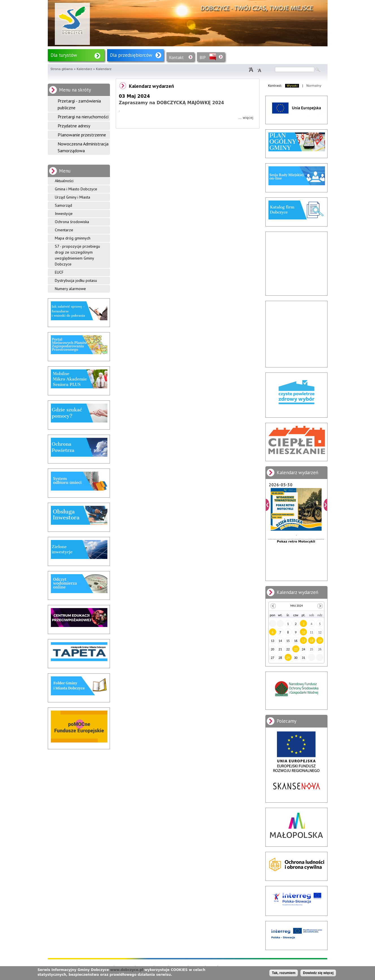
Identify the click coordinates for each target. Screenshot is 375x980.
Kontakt (176, 57)
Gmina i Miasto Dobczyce (76, 189)
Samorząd (63, 205)
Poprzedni (267, 505)
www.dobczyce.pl (127, 970)
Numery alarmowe (70, 289)
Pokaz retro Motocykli (296, 542)
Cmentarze (64, 230)
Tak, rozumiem (284, 973)
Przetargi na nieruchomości (83, 117)
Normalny (314, 86)
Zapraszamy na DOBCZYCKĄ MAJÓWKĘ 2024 (172, 103)
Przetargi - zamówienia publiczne (79, 104)
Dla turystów (64, 55)
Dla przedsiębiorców (131, 55)
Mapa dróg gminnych (73, 238)
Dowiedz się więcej (318, 973)
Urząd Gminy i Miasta (72, 197)
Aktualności (64, 181)
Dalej (325, 505)
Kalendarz (84, 69)
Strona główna (62, 69)
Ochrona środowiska (72, 222)
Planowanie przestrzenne (82, 135)
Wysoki (292, 86)
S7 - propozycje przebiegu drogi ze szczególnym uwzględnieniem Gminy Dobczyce (77, 255)
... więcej (246, 118)
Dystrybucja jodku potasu (76, 280)
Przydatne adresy (74, 126)
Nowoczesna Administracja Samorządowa (83, 147)
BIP (203, 57)
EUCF (59, 272)
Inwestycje (64, 214)
